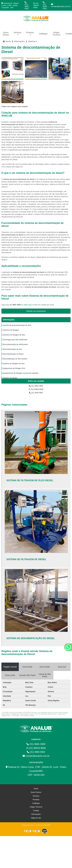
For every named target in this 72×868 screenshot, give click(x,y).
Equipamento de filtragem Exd (14, 368)
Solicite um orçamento (36, 311)
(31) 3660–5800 (27, 5)
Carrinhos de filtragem (11, 330)
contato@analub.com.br (61, 5)
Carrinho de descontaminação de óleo (17, 325)
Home (36, 789)
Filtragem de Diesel (10, 378)
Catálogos (43, 34)
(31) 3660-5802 (45, 5)
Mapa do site (36, 818)
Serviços (18, 33)
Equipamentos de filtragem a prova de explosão (20, 373)
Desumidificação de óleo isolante (15, 359)
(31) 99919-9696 (36, 5)
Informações (9, 320)
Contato (36, 811)
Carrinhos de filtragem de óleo (14, 335)
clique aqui (28, 305)
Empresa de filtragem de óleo (13, 364)
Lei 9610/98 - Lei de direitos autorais (23, 716)
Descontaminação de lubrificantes (15, 344)
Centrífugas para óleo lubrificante (15, 340)
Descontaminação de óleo (12, 349)
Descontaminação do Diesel (13, 354)
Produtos (30, 33)
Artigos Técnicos (56, 34)
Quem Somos (6, 34)
